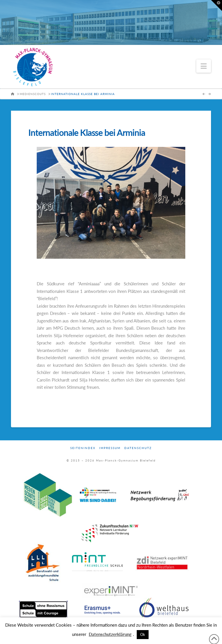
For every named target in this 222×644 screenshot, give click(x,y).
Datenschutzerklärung (110, 634)
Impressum (110, 448)
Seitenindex (83, 448)
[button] (204, 66)
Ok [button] (143, 634)
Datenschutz (138, 448)
